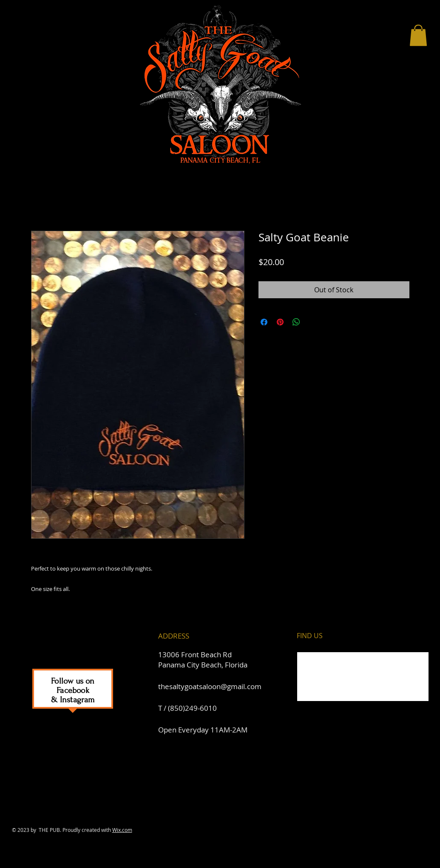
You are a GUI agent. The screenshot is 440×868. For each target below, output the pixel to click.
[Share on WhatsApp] (296, 322)
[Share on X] (312, 322)
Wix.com (122, 830)
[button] (418, 35)
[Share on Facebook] (264, 322)
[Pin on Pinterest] (280, 322)
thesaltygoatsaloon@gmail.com (210, 686)
